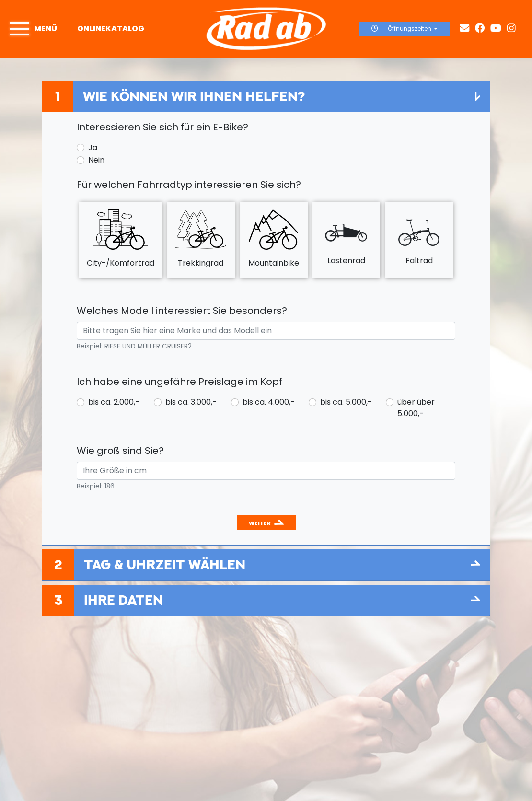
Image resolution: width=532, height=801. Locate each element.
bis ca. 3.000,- (191, 402)
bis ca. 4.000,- (269, 402)
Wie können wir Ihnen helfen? (194, 96)
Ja (93, 147)
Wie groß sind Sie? (120, 451)
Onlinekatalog (111, 29)
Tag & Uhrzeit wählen (165, 564)
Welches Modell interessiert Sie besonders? (182, 311)
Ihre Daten (123, 600)
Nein (96, 160)
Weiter (260, 523)
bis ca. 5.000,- (346, 402)
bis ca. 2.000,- (114, 402)
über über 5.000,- (416, 408)
